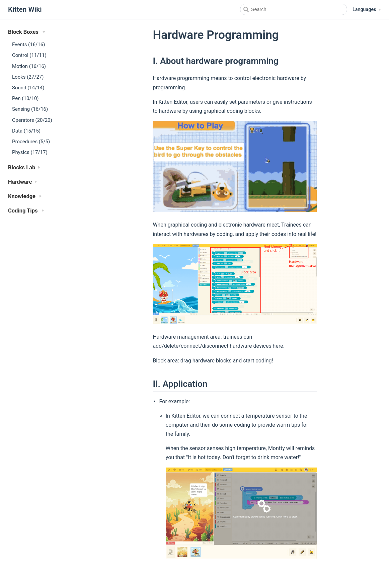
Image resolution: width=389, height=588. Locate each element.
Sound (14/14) (28, 88)
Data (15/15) (26, 131)
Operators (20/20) (32, 120)
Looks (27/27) (28, 77)
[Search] (294, 9)
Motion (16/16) (29, 66)
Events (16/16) (28, 45)
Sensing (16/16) (30, 109)
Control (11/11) (29, 55)
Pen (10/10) (25, 98)
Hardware (20, 182)
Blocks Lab (22, 167)
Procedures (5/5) (31, 142)
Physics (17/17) (30, 152)
